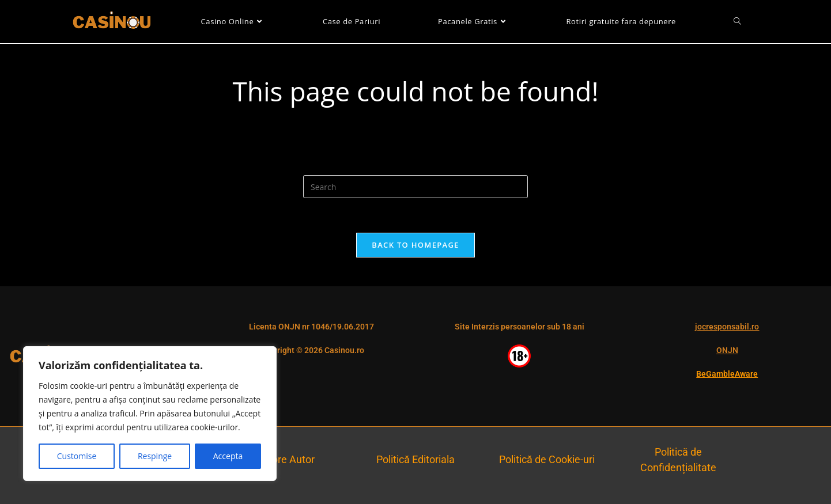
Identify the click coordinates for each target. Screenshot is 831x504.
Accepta (228, 456)
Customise (77, 456)
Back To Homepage (415, 245)
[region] (150, 414)
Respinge (155, 456)
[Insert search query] (415, 187)
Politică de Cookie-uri (547, 460)
